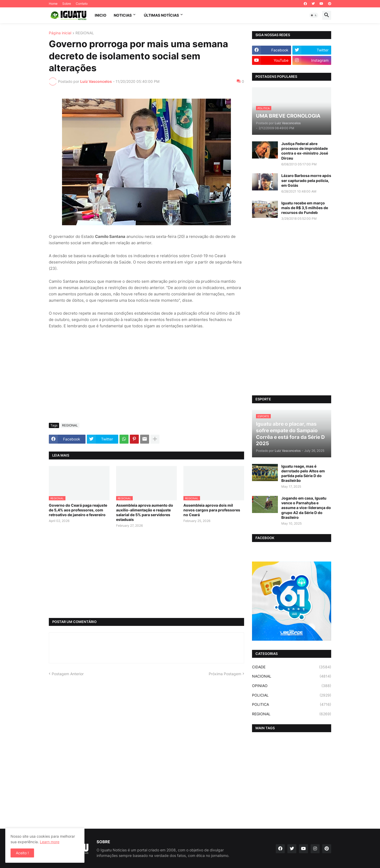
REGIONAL (85, 33)
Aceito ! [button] (22, 853)
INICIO (101, 15)
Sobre (67, 4)
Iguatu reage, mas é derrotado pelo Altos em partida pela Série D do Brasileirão (303, 473)
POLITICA (292, 704)
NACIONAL (292, 676)
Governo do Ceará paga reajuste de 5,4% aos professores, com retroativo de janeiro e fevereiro (78, 510)
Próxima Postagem (225, 674)
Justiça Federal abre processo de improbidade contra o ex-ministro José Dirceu (305, 151)
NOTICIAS (123, 15)
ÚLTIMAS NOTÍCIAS (161, 15)
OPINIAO (292, 686)
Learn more (50, 842)
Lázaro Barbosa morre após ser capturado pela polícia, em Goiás (306, 180)
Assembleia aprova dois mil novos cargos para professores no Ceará (212, 510)
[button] (314, 15)
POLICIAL (292, 695)
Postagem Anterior (68, 674)
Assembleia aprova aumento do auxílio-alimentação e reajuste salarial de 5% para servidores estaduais (145, 512)
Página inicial (60, 33)
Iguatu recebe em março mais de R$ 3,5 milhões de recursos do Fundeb (305, 208)
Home (53, 4)
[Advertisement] (146, 379)
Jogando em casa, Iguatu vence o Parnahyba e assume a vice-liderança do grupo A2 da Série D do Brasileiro (306, 508)
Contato (82, 4)
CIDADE (292, 667)
